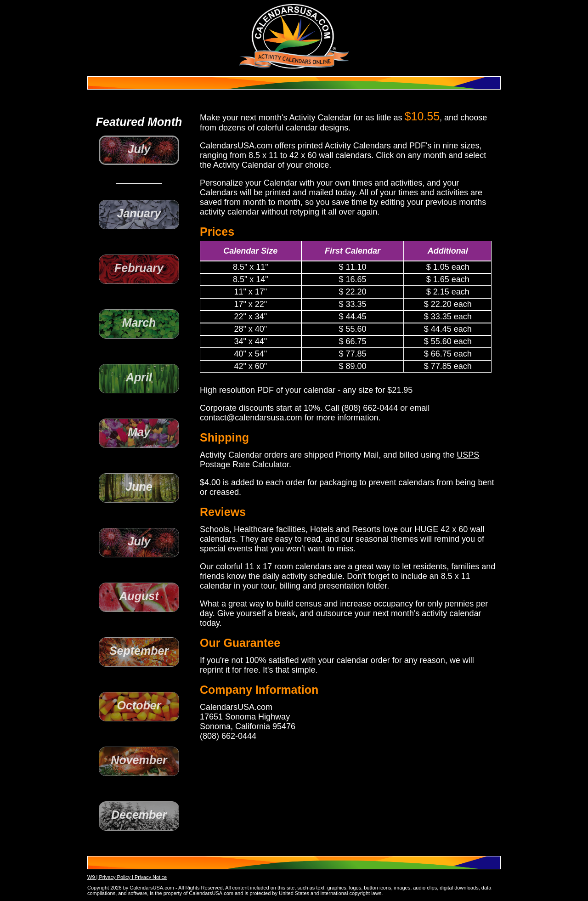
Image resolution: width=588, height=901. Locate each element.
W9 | (93, 877)
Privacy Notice (151, 877)
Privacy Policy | (116, 877)
